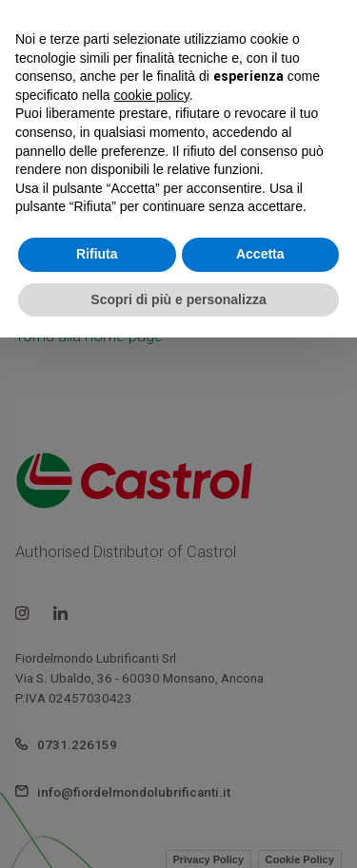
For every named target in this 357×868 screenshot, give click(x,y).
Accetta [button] (260, 254)
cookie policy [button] (152, 95)
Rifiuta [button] (97, 254)
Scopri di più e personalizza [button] (178, 299)
